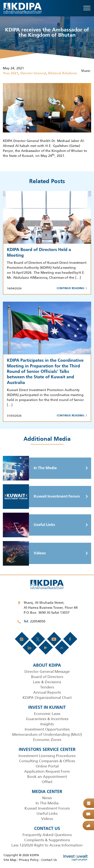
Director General (33, 73)
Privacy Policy (29, 860)
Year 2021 (11, 73)
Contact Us (49, 860)
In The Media (30, 468)
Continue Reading (72, 288)
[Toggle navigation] (87, 8)
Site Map (10, 860)
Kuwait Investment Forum (41, 497)
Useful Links (29, 525)
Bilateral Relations (63, 73)
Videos (24, 553)
